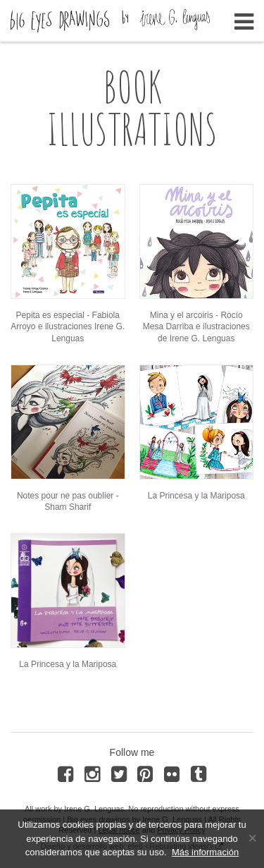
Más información (205, 852)
